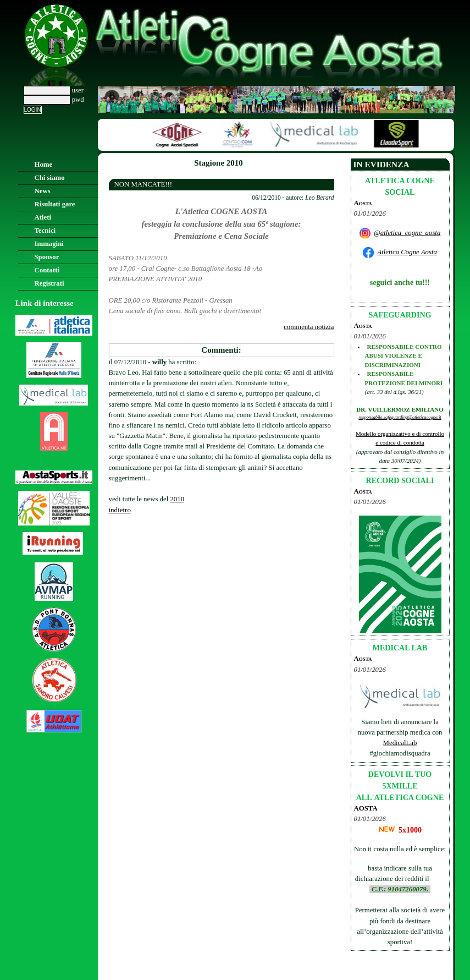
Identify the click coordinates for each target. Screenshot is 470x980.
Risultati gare (55, 204)
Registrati (49, 283)
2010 (177, 499)
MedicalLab (400, 743)
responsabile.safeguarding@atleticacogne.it (400, 417)
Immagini (49, 244)
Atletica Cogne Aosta (407, 252)
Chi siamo (50, 178)
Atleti (43, 217)
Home (44, 165)
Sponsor (47, 257)
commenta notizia (309, 327)
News (43, 191)
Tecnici (45, 231)
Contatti (47, 270)
